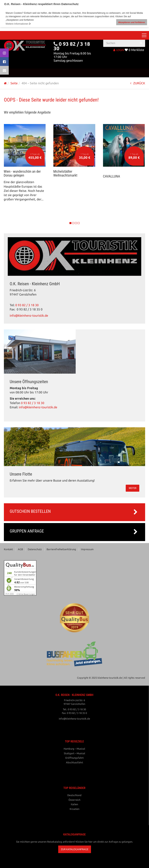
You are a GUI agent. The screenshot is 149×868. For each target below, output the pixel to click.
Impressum (87, 549)
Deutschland (74, 795)
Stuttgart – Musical (74, 753)
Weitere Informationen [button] (18, 24)
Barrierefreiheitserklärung (61, 549)
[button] (75, 849)
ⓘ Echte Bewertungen (26, 594)
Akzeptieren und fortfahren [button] (132, 22)
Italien (74, 804)
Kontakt (8, 549)
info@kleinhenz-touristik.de (29, 316)
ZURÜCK (138, 83)
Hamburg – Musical (74, 749)
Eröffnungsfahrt (74, 758)
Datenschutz (35, 549)
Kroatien (74, 809)
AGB (20, 549)
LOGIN (119, 50)
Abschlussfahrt (74, 762)
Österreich (74, 800)
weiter (133, 488)
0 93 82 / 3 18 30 (27, 305)
